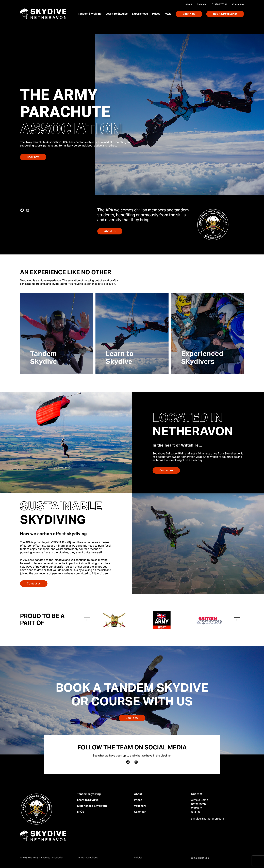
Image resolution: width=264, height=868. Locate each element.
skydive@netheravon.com (208, 819)
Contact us (166, 471)
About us (110, 231)
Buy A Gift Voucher (225, 14)
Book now (189, 14)
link (104, 570)
